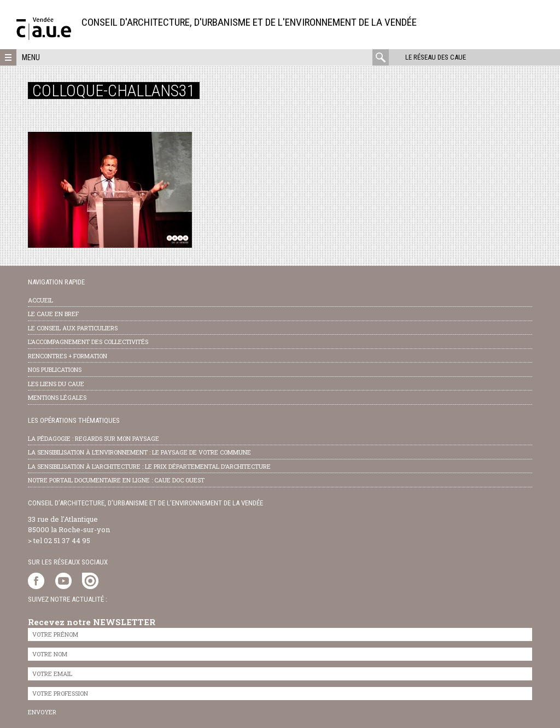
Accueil (40, 300)
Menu (31, 57)
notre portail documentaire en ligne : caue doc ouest (116, 480)
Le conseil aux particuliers (73, 328)
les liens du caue (56, 384)
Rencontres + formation (68, 356)
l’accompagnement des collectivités (88, 342)
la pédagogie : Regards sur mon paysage (94, 438)
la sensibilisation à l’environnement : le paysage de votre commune (139, 452)
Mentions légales (57, 397)
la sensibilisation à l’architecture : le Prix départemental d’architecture (149, 466)
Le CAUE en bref (53, 314)
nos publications (55, 369)
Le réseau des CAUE (436, 57)
